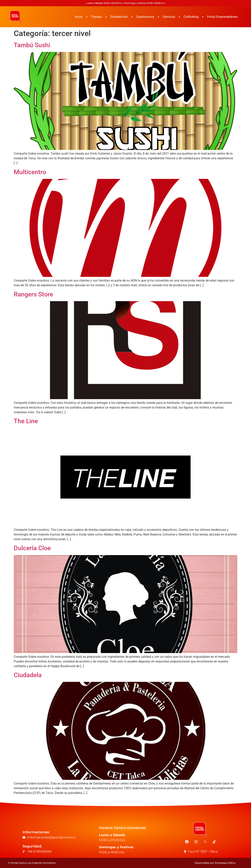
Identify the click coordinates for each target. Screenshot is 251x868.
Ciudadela (28, 675)
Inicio (79, 17)
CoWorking (191, 17)
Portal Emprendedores (222, 17)
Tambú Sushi (32, 45)
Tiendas (96, 17)
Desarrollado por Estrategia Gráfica (215, 863)
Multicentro (30, 172)
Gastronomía (145, 17)
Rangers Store (33, 294)
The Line (26, 421)
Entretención (119, 17)
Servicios (169, 17)
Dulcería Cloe (32, 548)
